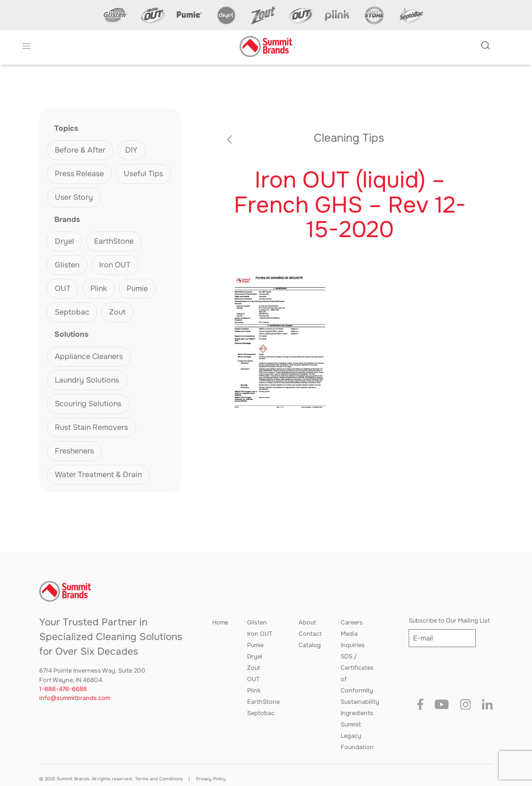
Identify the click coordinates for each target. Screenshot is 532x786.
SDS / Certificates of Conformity (357, 674)
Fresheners (74, 451)
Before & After (80, 150)
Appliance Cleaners (89, 356)
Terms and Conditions (159, 779)
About (307, 623)
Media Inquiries (353, 640)
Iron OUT (115, 265)
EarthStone (114, 241)
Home (220, 623)
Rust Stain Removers (91, 427)
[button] (27, 46)
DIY (131, 150)
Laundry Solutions (87, 380)
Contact (310, 634)
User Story (74, 197)
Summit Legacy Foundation (357, 736)
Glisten (67, 265)
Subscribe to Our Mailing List (449, 621)
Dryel (64, 241)
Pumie (137, 288)
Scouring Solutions (88, 404)
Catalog (310, 645)
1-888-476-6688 (63, 689)
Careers (352, 623)
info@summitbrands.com (75, 698)
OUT (63, 288)
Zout (117, 312)
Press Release (79, 174)
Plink (99, 288)
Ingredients (357, 713)
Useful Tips (143, 174)
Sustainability (360, 702)
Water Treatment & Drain (98, 474)
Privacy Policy (211, 779)
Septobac (72, 312)
